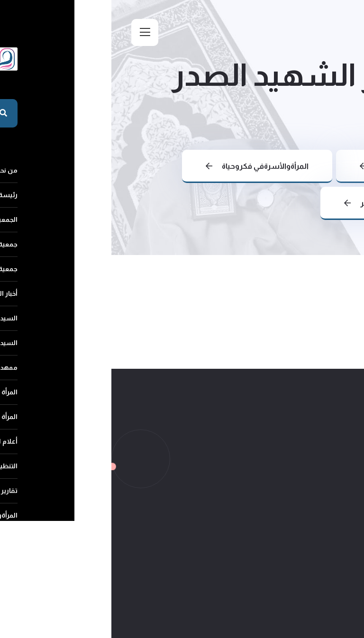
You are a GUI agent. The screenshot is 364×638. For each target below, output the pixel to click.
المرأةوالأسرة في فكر (276, 203)
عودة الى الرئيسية (286, 166)
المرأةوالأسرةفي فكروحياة (146, 166)
